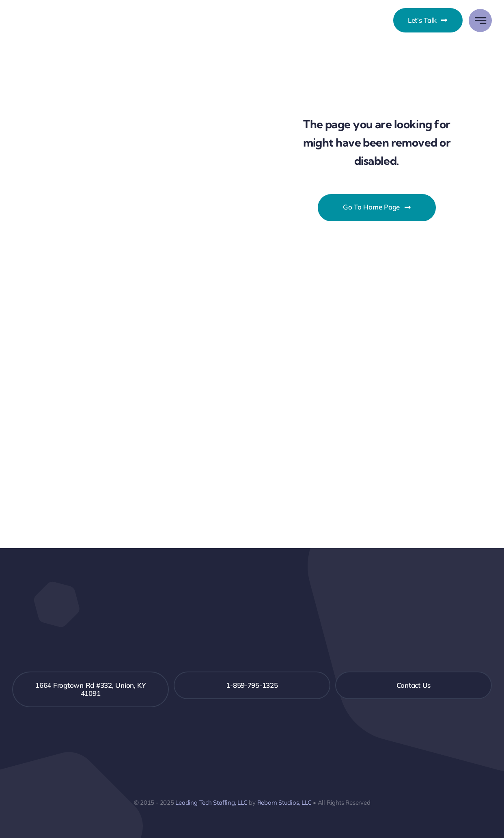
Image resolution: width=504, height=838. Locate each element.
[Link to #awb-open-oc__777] (480, 21)
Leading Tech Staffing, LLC (211, 802)
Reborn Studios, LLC (284, 802)
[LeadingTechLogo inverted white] (252, 617)
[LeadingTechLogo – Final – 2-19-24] (54, 15)
